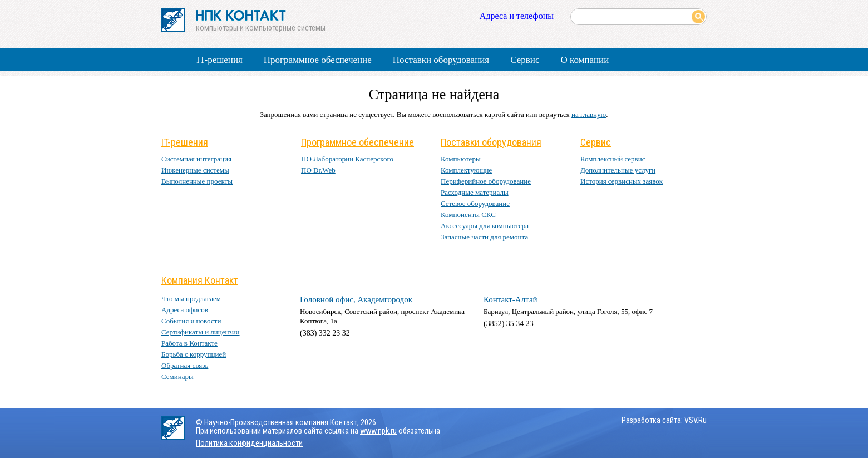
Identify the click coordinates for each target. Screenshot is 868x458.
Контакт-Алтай (511, 299)
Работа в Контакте (189, 343)
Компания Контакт (200, 280)
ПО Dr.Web (318, 170)
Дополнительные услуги (618, 170)
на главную (589, 114)
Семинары (177, 376)
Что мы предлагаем (191, 299)
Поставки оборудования (441, 60)
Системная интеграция (196, 159)
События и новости (191, 321)
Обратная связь (185, 365)
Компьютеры (461, 159)
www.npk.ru (378, 431)
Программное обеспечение (318, 60)
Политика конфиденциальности (249, 443)
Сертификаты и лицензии (201, 332)
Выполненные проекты (197, 181)
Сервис (525, 60)
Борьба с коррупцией (194, 354)
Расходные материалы (475, 192)
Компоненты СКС (468, 215)
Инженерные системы (195, 170)
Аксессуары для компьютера (485, 226)
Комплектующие (466, 170)
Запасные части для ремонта (484, 237)
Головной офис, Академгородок (356, 299)
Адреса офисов (185, 310)
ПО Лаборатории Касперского (347, 159)
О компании (585, 60)
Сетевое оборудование (475, 203)
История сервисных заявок (622, 181)
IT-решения (220, 60)
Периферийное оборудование (486, 181)
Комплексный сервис (613, 159)
